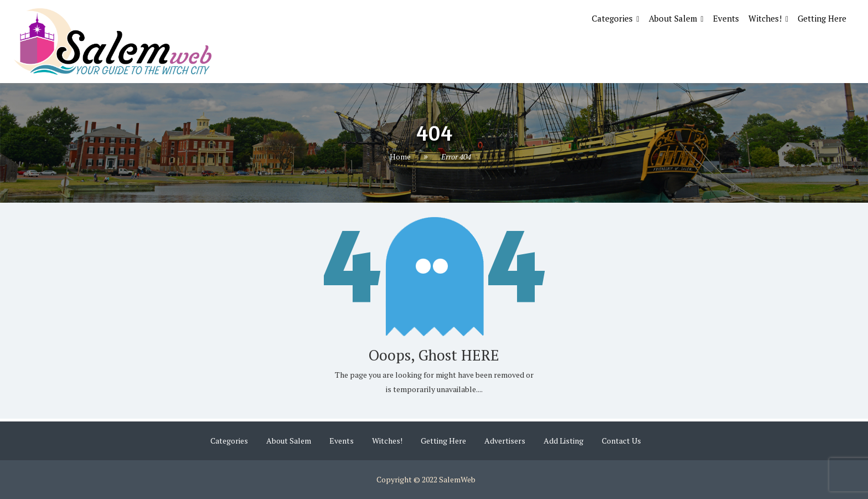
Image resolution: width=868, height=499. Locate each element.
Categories (612, 18)
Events (726, 18)
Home (400, 156)
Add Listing (564, 441)
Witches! (765, 18)
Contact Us (621, 441)
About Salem (673, 18)
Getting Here (822, 18)
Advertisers (505, 441)
